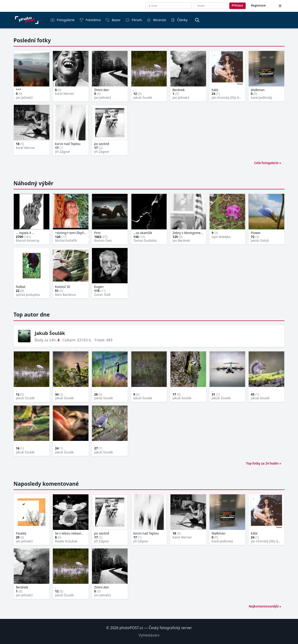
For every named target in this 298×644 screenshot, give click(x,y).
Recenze (156, 20)
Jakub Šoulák (50, 333)
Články (179, 20)
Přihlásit (237, 5)
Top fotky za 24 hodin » (264, 463)
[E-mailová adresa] (169, 6)
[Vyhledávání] (197, 20)
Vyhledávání (149, 635)
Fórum (134, 20)
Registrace (258, 5)
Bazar (113, 20)
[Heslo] (210, 6)
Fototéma (90, 20)
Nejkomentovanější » (265, 606)
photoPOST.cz (131, 628)
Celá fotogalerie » (268, 163)
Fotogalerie (63, 20)
